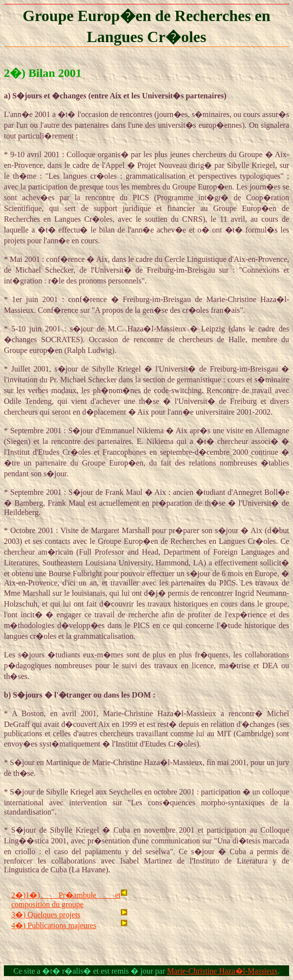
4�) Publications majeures (54, 925)
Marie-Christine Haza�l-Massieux (223, 971)
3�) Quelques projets (46, 915)
